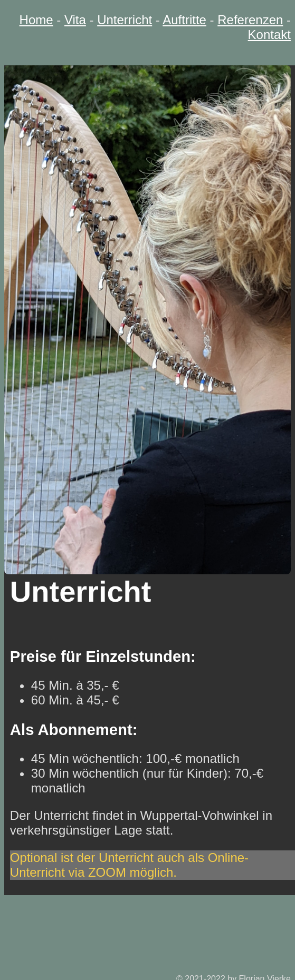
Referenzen (250, 20)
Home (36, 20)
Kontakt (269, 35)
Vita (75, 20)
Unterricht (125, 20)
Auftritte (184, 20)
